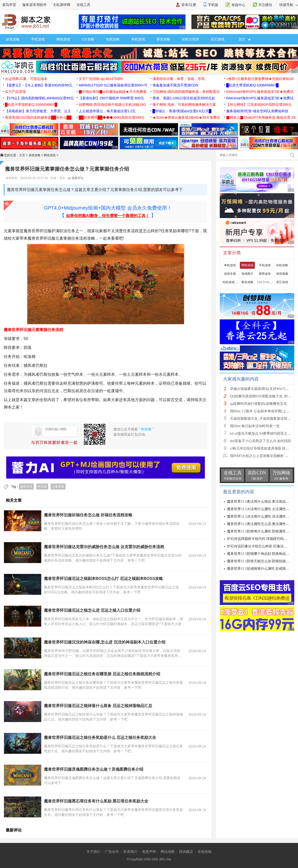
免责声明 (149, 852)
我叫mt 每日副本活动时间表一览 (255, 426)
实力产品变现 (15, 92)
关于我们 (93, 852)
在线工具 (83, 5)
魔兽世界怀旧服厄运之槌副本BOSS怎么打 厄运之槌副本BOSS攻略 (103, 579)
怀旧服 (42, 487)
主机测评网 (62, 5)
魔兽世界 (26, 487)
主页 (22, 155)
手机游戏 (38, 39)
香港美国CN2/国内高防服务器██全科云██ (38, 117)
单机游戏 (138, 39)
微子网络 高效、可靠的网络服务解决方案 (184, 105)
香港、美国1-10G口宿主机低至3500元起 (184, 98)
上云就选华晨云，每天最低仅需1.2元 (107, 111)
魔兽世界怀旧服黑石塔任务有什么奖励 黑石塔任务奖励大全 (96, 801)
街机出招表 (190, 39)
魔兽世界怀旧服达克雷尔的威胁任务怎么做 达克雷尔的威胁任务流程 (104, 547)
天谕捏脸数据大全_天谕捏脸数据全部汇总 (262, 419)
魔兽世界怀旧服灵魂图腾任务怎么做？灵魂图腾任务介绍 (94, 769)
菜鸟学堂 (9, 5)
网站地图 (168, 852)
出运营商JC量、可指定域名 (26, 79)
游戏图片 (247, 274)
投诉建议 (186, 852)
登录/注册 (189, 5)
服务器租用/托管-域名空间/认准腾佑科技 (257, 111)
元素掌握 (58, 487)
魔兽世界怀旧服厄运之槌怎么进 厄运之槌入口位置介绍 (92, 610)
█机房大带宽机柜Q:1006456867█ (252, 85)
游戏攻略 (13, 39)
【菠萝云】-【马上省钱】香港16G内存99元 (39, 85)
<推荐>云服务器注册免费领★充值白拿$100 (260, 79)
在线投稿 (205, 852)
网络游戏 (63, 39)
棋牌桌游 (265, 274)
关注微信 (265, 5)
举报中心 (238, 5)
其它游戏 (218, 39)
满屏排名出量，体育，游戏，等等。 (180, 79)
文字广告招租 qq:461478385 (101, 79)
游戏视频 (282, 274)
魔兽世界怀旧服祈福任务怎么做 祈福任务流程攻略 (88, 515)
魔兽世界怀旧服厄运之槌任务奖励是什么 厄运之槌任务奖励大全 (100, 737)
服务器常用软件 (35, 5)
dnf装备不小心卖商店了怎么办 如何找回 (261, 441)
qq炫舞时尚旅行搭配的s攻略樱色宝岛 (258, 404)
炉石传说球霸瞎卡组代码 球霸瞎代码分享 (259, 539)
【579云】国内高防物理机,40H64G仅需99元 (39, 98)
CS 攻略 (88, 39)
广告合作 (112, 852)
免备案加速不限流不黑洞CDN (175, 85)
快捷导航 (289, 5)
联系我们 (130, 852)
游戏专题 (230, 274)
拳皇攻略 (163, 39)
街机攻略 (113, 39)
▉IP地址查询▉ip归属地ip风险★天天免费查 (113, 92)
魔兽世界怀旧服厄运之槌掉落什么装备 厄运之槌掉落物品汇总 (98, 706)
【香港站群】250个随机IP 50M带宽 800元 (111, 98)
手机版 (213, 5)
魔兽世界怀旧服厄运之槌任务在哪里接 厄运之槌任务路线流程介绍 (102, 674)
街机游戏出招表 (230, 282)
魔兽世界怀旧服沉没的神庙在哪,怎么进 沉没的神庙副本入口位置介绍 (105, 642)
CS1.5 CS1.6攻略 (265, 282)
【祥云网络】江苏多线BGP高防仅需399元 (259, 105)
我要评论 (76, 178)
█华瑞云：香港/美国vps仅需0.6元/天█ (182, 111)
